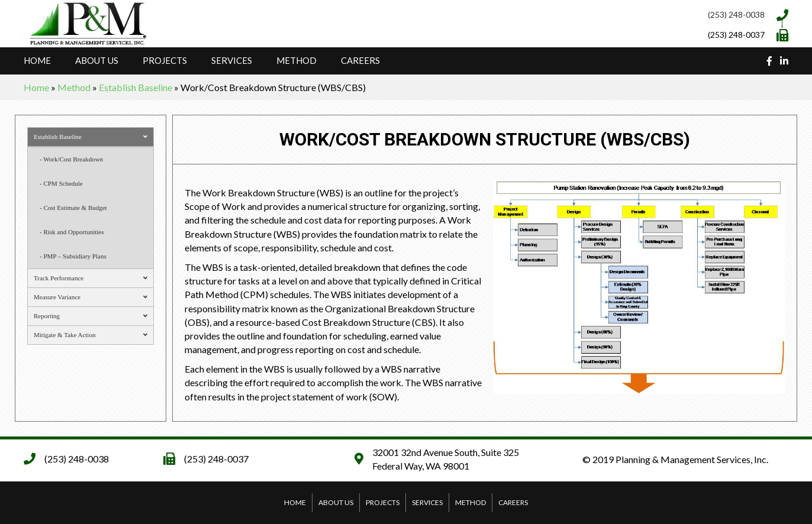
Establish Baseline (136, 87)
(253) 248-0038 (736, 14)
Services (232, 60)
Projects (165, 60)
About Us (97, 60)
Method (297, 60)
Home (37, 60)
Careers (360, 60)
